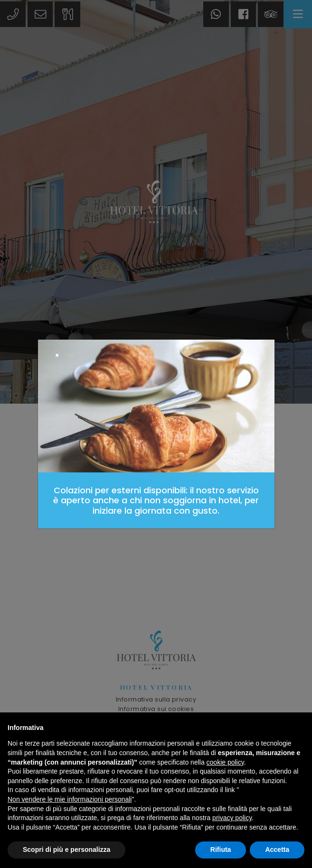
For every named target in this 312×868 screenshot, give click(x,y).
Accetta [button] (277, 850)
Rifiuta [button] (221, 850)
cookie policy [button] (225, 762)
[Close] (57, 356)
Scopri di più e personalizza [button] (66, 850)
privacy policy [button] (232, 818)
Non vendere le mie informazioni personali (70, 799)
